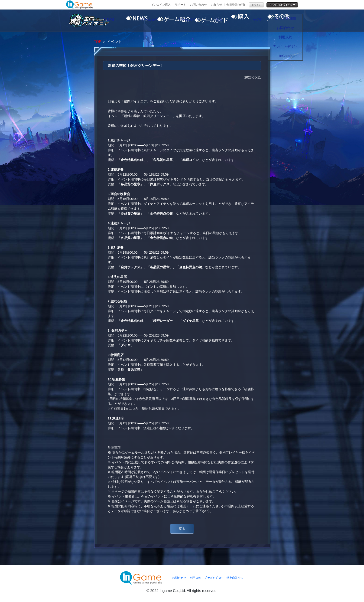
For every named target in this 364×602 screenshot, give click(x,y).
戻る (182, 529)
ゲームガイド (211, 21)
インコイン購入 (161, 5)
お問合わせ (179, 578)
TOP (97, 42)
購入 (250, 21)
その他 (290, 21)
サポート (180, 5)
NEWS (132, 21)
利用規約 (195, 578)
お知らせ (217, 5)
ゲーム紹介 (172, 21)
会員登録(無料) (236, 5)
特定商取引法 (235, 578)
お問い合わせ (198, 5)
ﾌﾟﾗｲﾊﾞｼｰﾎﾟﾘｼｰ (214, 578)
